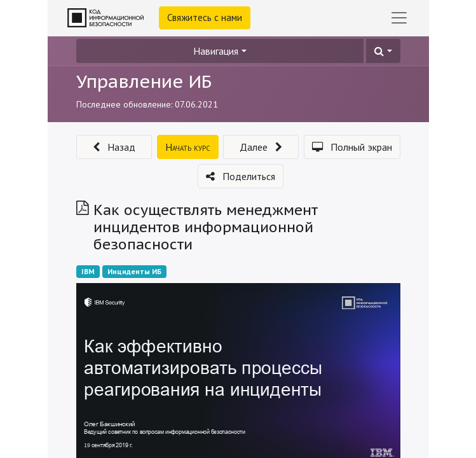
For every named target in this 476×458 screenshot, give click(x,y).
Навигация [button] (216, 51)
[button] (383, 51)
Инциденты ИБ (134, 271)
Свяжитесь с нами (205, 17)
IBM (88, 271)
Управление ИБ (144, 81)
